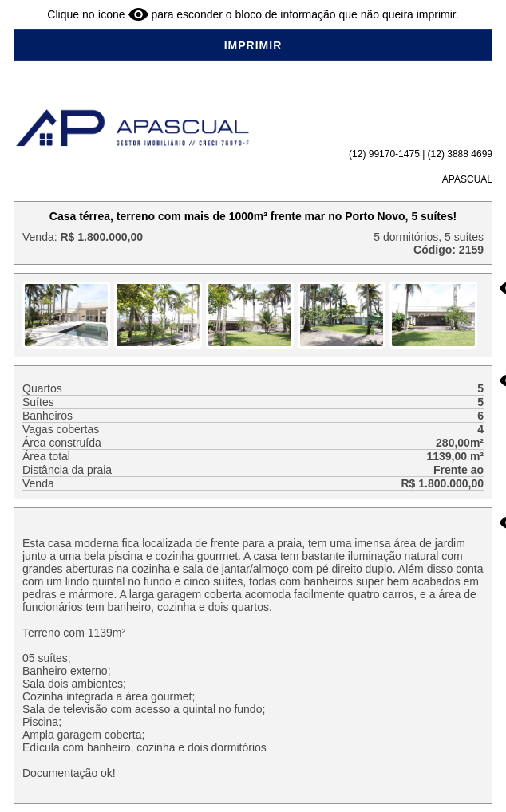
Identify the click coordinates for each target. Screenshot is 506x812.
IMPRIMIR (253, 45)
